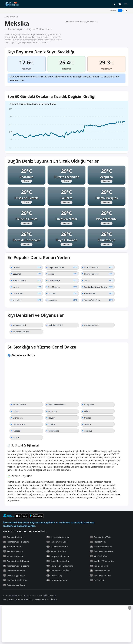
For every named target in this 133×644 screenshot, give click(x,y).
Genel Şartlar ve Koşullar (20, 599)
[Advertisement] (63, 624)
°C (120, 10)
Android (21, 77)
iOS (11, 77)
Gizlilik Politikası (41, 599)
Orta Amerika (11, 17)
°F (126, 10)
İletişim (55, 599)
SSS (4, 599)
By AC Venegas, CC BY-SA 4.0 (86, 22)
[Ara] (114, 4)
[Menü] (126, 4)
